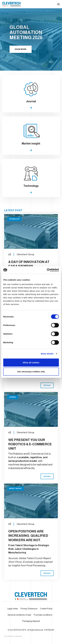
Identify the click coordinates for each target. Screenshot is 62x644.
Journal (13, 397)
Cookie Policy (46, 609)
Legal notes (13, 609)
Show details (47, 354)
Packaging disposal (31, 621)
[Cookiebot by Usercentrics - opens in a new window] (47, 270)
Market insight (15, 489)
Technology (14, 219)
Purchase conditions (43, 615)
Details (47, 385)
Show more (21, 49)
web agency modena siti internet (13, 636)
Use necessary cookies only (31, 372)
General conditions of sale (19, 615)
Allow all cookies (31, 362)
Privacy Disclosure (29, 609)
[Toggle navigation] (58, 4)
